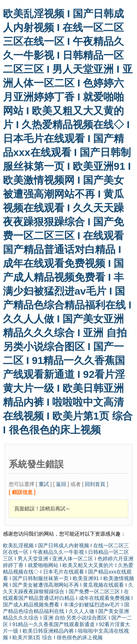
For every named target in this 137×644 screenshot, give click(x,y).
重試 (44, 484)
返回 (61, 484)
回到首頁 (95, 484)
